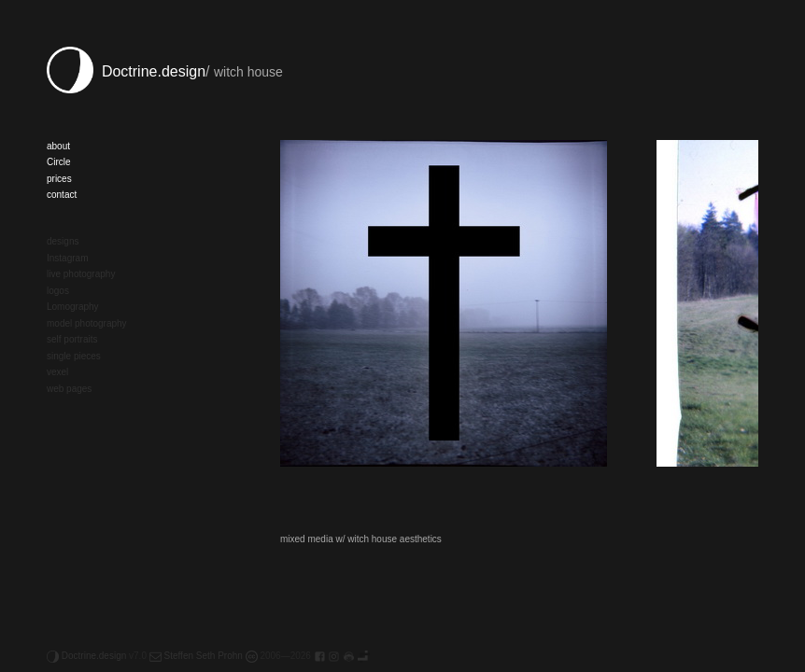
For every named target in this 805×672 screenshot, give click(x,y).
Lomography (73, 307)
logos (58, 291)
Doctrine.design (126, 71)
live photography (81, 274)
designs (63, 241)
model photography (87, 323)
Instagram (67, 258)
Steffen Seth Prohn (196, 656)
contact (62, 195)
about (58, 146)
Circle (59, 162)
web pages (69, 389)
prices (59, 179)
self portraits (72, 339)
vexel (57, 372)
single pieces (74, 356)
